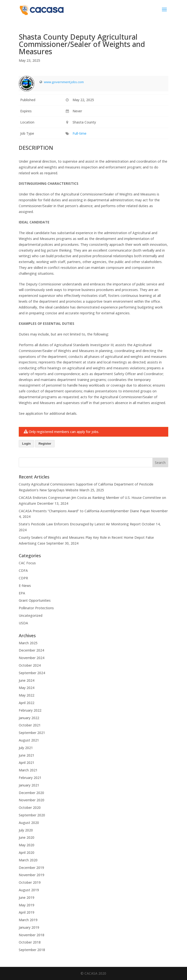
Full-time (79, 133)
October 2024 (30, 665)
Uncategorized (31, 615)
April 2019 (27, 912)
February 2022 (30, 710)
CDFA (23, 570)
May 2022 (27, 695)
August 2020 (29, 823)
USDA (23, 623)
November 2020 (32, 800)
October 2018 (30, 942)
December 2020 (31, 793)
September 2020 (32, 815)
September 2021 (32, 733)
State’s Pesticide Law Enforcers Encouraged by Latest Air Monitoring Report (80, 524)
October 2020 (30, 808)
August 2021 (29, 740)
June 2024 (27, 680)
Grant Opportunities (35, 600)
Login (26, 444)
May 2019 (27, 905)
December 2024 (31, 650)
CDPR (23, 578)
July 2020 (26, 830)
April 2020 (27, 852)
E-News (25, 586)
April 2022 (27, 703)
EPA (22, 593)
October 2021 (30, 725)
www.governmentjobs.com (64, 82)
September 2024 (32, 673)
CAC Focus (27, 563)
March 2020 (28, 860)
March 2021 (28, 770)
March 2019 (28, 920)
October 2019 (30, 882)
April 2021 (27, 763)
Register (45, 444)
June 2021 (27, 755)
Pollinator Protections (36, 608)
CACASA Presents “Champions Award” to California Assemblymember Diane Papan (84, 511)
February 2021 (30, 778)
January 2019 (29, 927)
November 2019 (32, 875)
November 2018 (32, 935)
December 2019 (31, 868)
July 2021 (26, 748)
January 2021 (29, 785)
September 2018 (32, 950)
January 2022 (29, 718)
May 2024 (27, 688)
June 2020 (27, 837)
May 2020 (27, 845)
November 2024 (32, 658)
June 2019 (27, 897)
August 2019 (29, 890)
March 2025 (28, 643)
